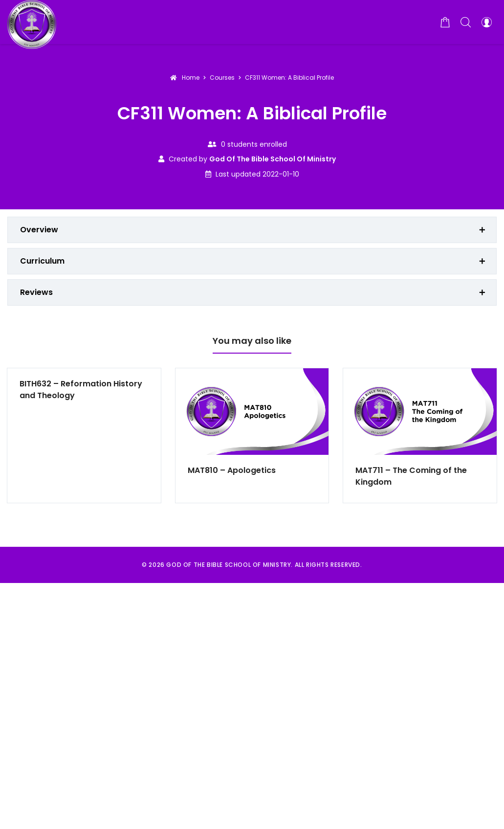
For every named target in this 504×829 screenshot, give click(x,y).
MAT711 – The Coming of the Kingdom (411, 476)
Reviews (36, 292)
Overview (39, 230)
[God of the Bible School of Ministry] (32, 22)
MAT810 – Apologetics (232, 470)
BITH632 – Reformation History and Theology (81, 390)
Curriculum (42, 261)
